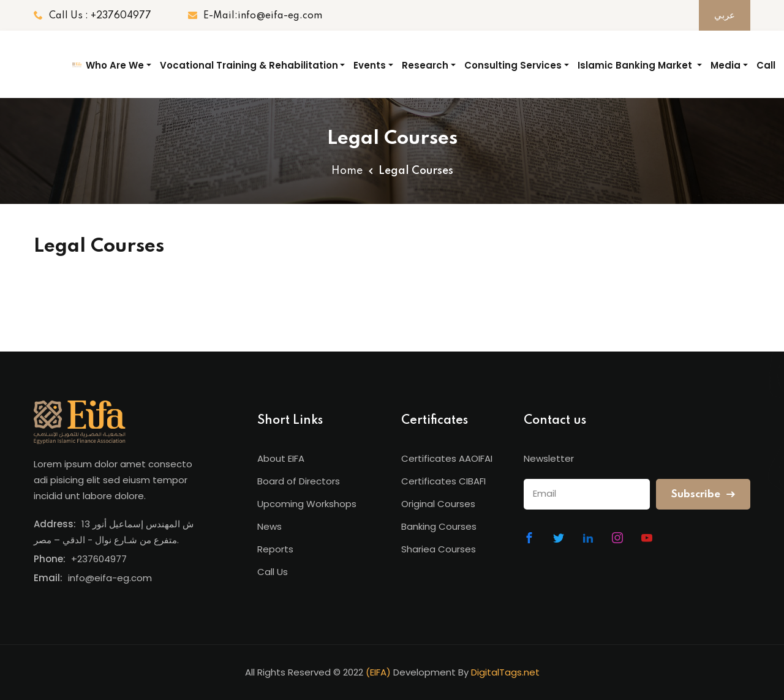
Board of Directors (299, 481)
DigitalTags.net (505, 672)
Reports (275, 549)
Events (370, 65)
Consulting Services (513, 65)
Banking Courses (439, 526)
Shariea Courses (439, 549)
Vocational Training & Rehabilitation (249, 65)
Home (347, 171)
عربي (725, 16)
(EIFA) (378, 672)
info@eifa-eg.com (110, 578)
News (269, 526)
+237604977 (99, 559)
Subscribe (703, 495)
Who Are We (115, 65)
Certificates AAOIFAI (447, 458)
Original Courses (438, 504)
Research (425, 65)
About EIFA (281, 458)
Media (726, 65)
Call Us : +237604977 (92, 16)
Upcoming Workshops (307, 504)
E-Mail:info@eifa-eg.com (255, 16)
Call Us (766, 75)
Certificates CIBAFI (443, 481)
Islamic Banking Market (636, 65)
